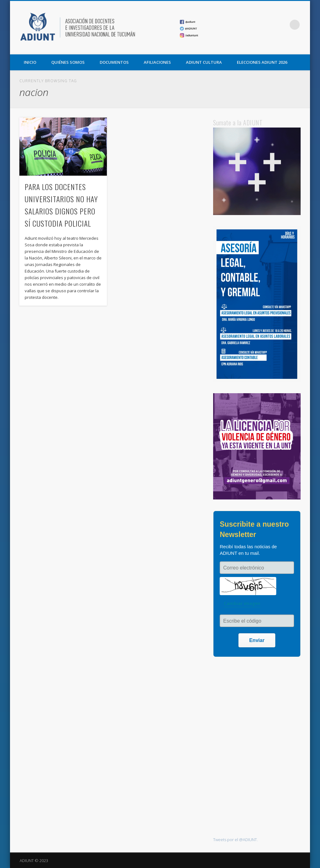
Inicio (30, 62)
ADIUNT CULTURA (204, 62)
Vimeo (282, 25)
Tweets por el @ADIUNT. (235, 840)
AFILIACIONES (157, 62)
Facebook (256, 25)
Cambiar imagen (242, 603)
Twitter (269, 25)
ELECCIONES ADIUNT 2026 (262, 62)
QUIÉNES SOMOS (68, 62)
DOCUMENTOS (114, 62)
